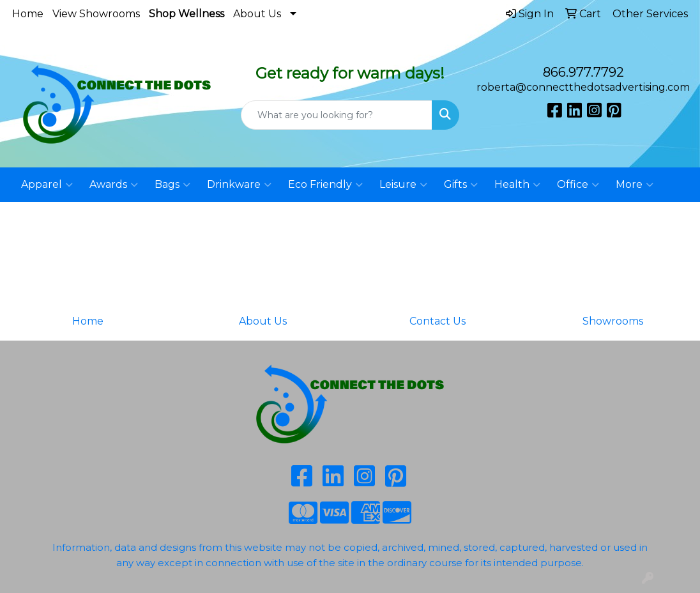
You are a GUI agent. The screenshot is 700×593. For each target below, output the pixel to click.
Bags (172, 185)
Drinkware (239, 185)
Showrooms (613, 321)
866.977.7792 (583, 72)
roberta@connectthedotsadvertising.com (583, 87)
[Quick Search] (336, 115)
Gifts (461, 185)
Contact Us (438, 321)
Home (28, 14)
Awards (114, 185)
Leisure (403, 185)
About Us (257, 14)
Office (578, 185)
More (635, 185)
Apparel (47, 185)
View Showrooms (96, 14)
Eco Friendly (325, 185)
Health (517, 185)
